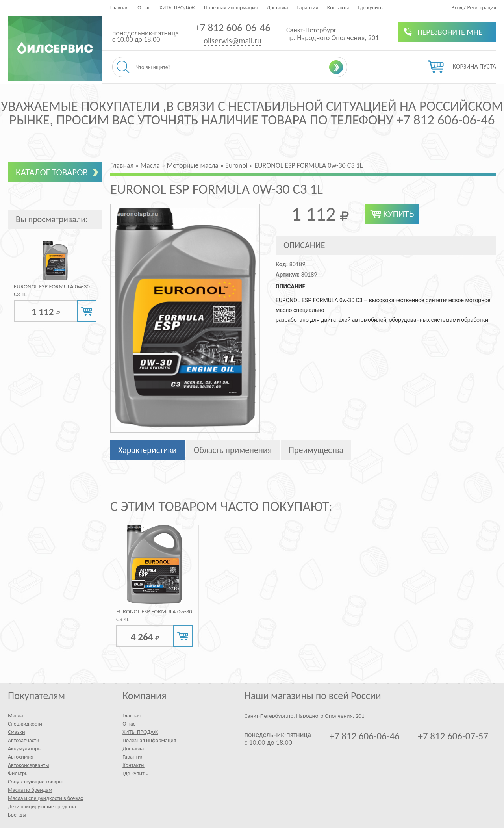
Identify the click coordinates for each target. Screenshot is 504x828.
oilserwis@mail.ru (232, 41)
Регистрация (482, 8)
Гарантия (308, 8)
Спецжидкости (25, 724)
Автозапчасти (24, 740)
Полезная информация (231, 8)
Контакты (338, 8)
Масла (15, 716)
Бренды (17, 815)
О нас (144, 8)
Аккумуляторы (25, 749)
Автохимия (21, 757)
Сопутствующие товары (35, 782)
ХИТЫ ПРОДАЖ (177, 8)
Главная (119, 8)
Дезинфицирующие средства (42, 807)
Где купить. (371, 8)
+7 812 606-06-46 (233, 27)
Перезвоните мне (450, 32)
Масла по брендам (30, 790)
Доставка (277, 8)
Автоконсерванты (29, 765)
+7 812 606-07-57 (453, 736)
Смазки (17, 732)
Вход (457, 8)
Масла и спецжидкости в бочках (45, 798)
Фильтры (18, 773)
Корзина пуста (474, 66)
